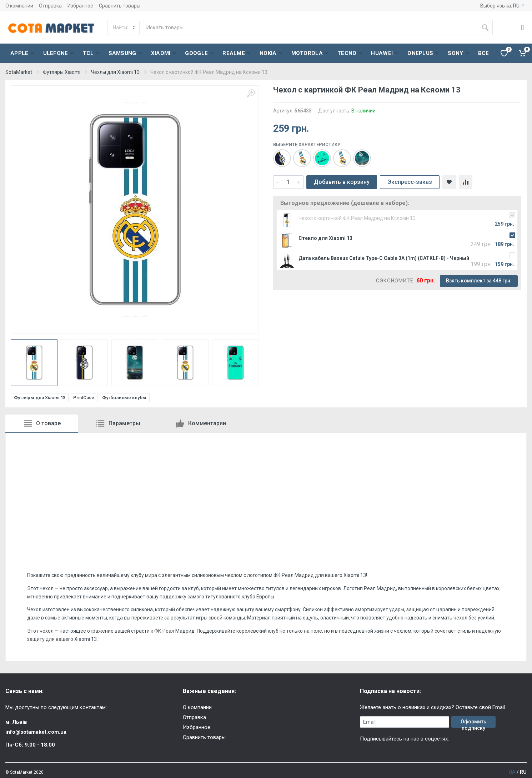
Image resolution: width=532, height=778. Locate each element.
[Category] (124, 27)
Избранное (80, 6)
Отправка (50, 6)
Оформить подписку (473, 723)
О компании (19, 6)
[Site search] (309, 27)
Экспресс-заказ (410, 182)
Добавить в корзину (342, 182)
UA (512, 772)
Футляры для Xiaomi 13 (40, 398)
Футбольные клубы (124, 398)
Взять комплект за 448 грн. (479, 281)
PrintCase (84, 398)
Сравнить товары (120, 6)
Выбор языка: (502, 6)
